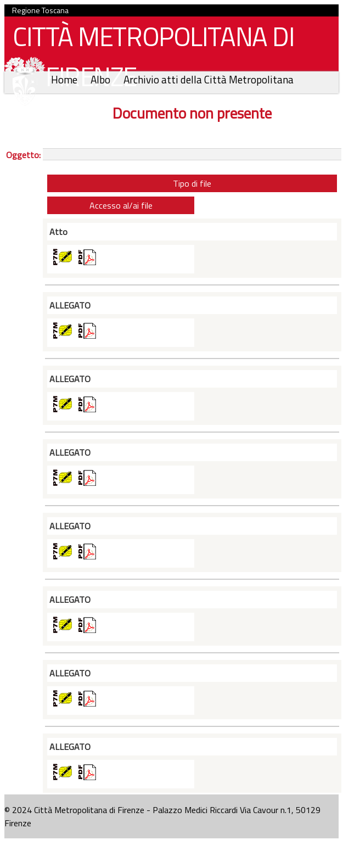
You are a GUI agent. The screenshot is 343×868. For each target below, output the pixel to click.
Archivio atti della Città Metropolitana (209, 79)
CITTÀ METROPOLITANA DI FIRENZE (149, 59)
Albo (102, 79)
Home (65, 79)
